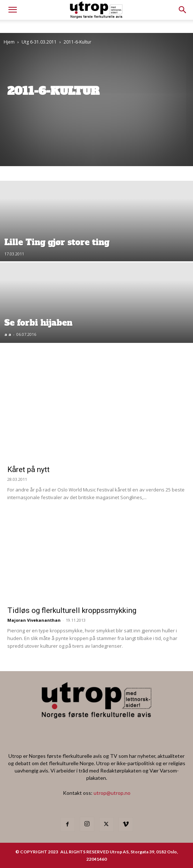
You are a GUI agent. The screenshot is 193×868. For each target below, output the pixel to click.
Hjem (9, 42)
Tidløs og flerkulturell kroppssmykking (72, 610)
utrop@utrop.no (112, 793)
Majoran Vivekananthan (34, 620)
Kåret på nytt (29, 469)
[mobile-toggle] (12, 10)
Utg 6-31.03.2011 (39, 42)
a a (8, 334)
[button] (183, 10)
